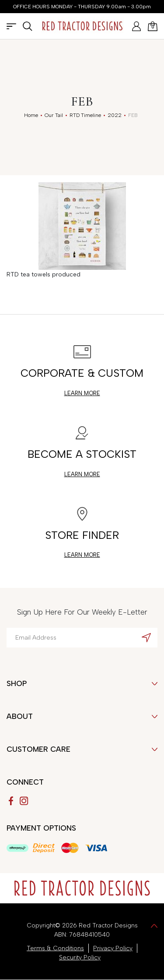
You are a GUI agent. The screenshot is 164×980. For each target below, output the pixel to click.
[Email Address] (82, 638)
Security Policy (80, 957)
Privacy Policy (113, 948)
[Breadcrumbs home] (31, 115)
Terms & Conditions (55, 948)
